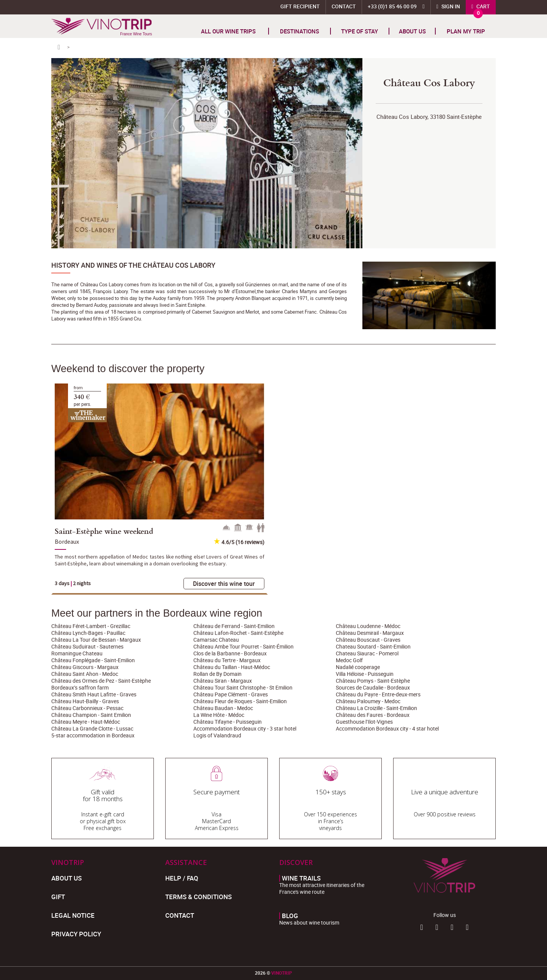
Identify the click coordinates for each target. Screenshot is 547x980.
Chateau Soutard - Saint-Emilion (373, 646)
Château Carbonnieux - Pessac (87, 708)
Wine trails (301, 878)
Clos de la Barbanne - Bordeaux (230, 653)
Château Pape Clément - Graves (231, 694)
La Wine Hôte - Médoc (219, 715)
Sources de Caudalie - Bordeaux (373, 687)
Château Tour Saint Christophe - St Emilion (243, 687)
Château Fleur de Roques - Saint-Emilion (240, 701)
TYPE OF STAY (360, 31)
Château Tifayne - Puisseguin (228, 722)
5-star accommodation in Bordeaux (93, 735)
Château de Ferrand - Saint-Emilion (234, 626)
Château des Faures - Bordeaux (373, 715)
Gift (58, 897)
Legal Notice (73, 915)
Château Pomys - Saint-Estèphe (373, 681)
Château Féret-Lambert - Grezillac (91, 626)
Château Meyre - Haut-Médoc (86, 722)
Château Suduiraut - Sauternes (87, 646)
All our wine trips (228, 31)
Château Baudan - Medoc (223, 708)
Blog (290, 916)
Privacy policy (76, 934)
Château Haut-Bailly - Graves (85, 701)
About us (412, 31)
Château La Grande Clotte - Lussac (92, 728)
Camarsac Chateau (216, 640)
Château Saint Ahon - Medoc (85, 674)
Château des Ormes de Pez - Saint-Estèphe (101, 681)
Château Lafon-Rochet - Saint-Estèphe (238, 633)
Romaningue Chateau (77, 653)
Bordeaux (67, 541)
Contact (344, 6)
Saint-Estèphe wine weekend (104, 531)
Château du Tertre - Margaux (227, 660)
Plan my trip (466, 31)
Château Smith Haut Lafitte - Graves (94, 694)
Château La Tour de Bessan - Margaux (96, 640)
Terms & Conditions (198, 897)
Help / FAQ (182, 878)
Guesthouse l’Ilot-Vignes (364, 722)
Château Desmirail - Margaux (370, 633)
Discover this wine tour (224, 584)
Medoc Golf (349, 660)
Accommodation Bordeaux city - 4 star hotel (387, 728)
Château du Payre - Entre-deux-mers (378, 694)
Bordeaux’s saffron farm (80, 687)
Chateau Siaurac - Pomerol (367, 653)
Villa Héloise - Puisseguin (365, 674)
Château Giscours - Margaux (85, 667)
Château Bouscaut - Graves (368, 640)
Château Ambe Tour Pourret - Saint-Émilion (243, 646)
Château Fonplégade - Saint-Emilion (93, 660)
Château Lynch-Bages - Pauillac (88, 633)
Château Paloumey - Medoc (368, 701)
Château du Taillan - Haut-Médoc (232, 667)
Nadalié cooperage (358, 667)
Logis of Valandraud (217, 735)
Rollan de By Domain (217, 674)
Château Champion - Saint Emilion (91, 715)
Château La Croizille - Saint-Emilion (376, 708)
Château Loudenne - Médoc (368, 626)
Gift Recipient (300, 6)
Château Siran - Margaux (223, 681)
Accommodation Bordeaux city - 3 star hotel (245, 728)
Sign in (450, 6)
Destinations (300, 31)
